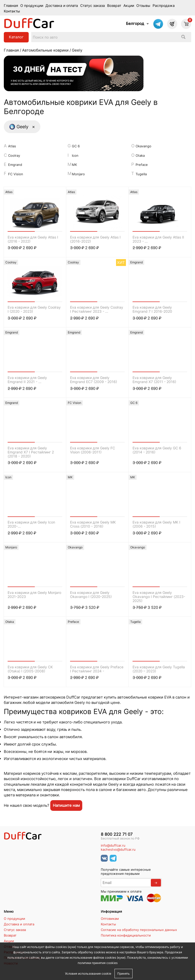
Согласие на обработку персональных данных (139, 930)
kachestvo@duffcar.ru (118, 850)
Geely (22, 127)
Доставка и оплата (62, 6)
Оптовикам (110, 919)
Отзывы (143, 6)
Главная (11, 6)
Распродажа (164, 6)
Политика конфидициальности (126, 935)
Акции (129, 6)
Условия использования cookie (88, 974)
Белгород (135, 23)
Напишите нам (66, 805)
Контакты (12, 11)
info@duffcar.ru (113, 845)
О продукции (32, 6)
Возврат (114, 6)
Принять (124, 974)
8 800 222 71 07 (117, 834)
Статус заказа (93, 6)
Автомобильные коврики (45, 50)
